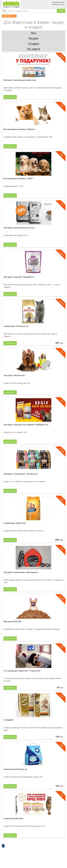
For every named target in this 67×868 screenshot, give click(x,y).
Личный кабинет (59, 2)
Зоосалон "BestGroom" (14, 375)
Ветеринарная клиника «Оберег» (20, 129)
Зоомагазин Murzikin (13, 818)
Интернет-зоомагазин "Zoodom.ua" (21, 474)
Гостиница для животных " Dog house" (22, 671)
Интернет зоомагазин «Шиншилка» (21, 572)
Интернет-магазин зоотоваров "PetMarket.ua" (26, 425)
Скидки (34, 44)
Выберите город (58, 4)
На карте (33, 49)
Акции (33, 38)
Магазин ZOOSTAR (12, 622)
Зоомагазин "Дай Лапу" (15, 523)
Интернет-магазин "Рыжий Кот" (19, 277)
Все (34, 33)
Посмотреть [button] (10, 97)
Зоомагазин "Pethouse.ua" (16, 326)
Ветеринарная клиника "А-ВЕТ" (19, 178)
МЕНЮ (7, 16)
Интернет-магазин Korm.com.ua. (19, 228)
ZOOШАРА (9, 720)
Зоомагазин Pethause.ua (15, 769)
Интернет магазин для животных (20, 80)
